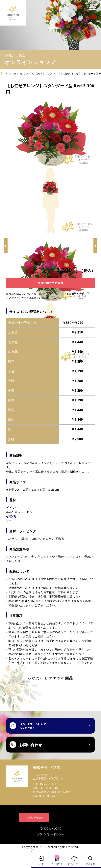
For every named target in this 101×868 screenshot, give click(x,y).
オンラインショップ (20, 73)
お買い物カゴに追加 (50, 283)
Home (3, 73)
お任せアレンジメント (45, 73)
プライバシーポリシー (50, 834)
